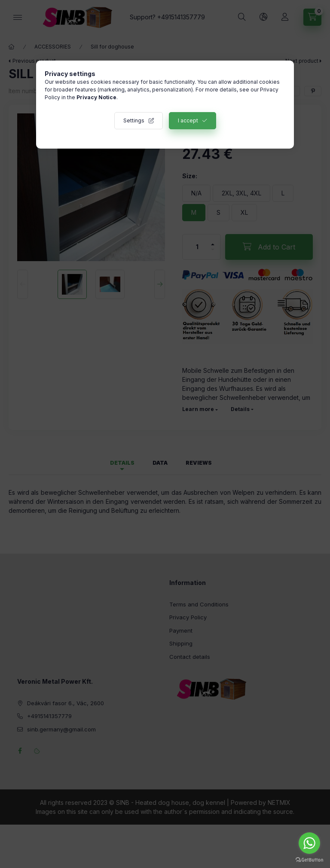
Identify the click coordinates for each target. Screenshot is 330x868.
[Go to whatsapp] (309, 843)
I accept (188, 120)
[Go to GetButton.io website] (309, 859)
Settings (134, 120)
